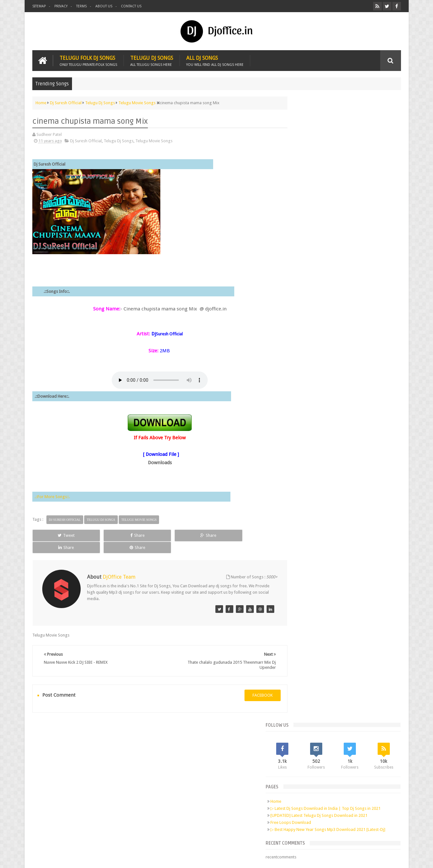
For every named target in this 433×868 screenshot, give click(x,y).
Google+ (92, 771)
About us (104, 6)
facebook (251, 683)
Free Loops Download (315, 202)
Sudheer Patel (388, 858)
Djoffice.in (83, 858)
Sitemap (39, 6)
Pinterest (104, 771)
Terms (81, 6)
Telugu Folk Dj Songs (88, 60)
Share (104, 535)
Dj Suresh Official (86, 141)
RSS (116, 771)
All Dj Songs (215, 60)
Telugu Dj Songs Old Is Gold (331, 276)
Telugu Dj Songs (152, 60)
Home (301, 176)
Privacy (61, 6)
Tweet (55, 535)
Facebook (67, 771)
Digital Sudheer (336, 858)
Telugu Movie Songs (154, 141)
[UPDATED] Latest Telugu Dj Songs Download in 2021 (344, 195)
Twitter (79, 771)
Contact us (131, 6)
